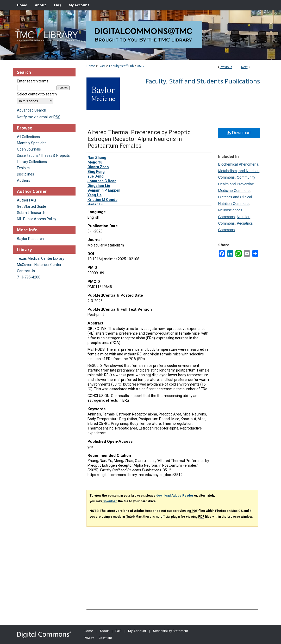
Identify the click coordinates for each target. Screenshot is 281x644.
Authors (24, 180)
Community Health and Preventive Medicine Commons (237, 184)
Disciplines (26, 174)
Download (239, 133)
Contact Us (26, 271)
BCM (102, 66)
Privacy (89, 638)
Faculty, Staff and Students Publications (203, 81)
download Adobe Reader (175, 496)
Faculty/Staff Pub (121, 66)
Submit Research (31, 213)
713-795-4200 (29, 277)
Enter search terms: (33, 81)
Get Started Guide (32, 206)
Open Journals (29, 149)
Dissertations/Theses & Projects (43, 155)
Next (244, 67)
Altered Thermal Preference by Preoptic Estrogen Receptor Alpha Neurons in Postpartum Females (139, 139)
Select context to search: (37, 94)
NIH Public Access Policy (37, 219)
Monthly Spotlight (31, 143)
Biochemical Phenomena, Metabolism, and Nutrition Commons (239, 171)
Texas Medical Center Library (41, 258)
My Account (137, 631)
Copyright (105, 638)
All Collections (28, 137)
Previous (226, 67)
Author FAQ (26, 200)
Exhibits (23, 168)
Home (91, 66)
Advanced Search (32, 110)
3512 (141, 66)
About (104, 631)
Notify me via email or (39, 117)
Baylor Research (30, 239)
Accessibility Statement (170, 631)
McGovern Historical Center (39, 265)
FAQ (118, 631)
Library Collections (32, 162)
